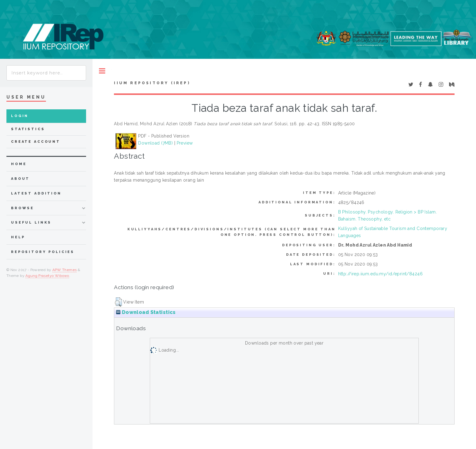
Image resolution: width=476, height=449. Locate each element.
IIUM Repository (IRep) (152, 83)
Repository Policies (43, 252)
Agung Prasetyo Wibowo (47, 276)
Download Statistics (146, 312)
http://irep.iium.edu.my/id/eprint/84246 (380, 274)
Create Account (36, 142)
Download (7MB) (155, 143)
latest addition (36, 193)
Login (20, 116)
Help (18, 237)
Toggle (102, 71)
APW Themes (65, 270)
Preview (185, 143)
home (19, 164)
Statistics (28, 129)
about (20, 179)
